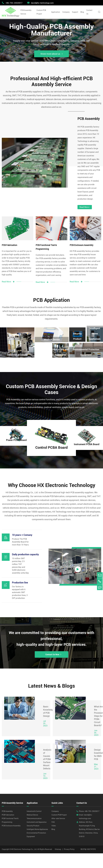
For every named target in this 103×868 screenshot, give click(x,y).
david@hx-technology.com (40, 3)
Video (54, 820)
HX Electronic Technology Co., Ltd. (24, 843)
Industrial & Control (34, 805)
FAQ (53, 816)
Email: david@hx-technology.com (86, 811)
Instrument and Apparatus (61, 342)
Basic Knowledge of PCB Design (48, 705)
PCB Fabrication (9, 235)
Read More (83, 197)
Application (56, 12)
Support (75, 12)
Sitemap (58, 843)
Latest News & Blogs (52, 680)
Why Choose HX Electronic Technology (52, 477)
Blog (82, 12)
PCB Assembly (87, 120)
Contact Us (89, 12)
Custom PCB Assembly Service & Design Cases (51, 380)
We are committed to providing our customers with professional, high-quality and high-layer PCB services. (52, 631)
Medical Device (52, 330)
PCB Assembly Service (26, 12)
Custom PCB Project (41, 12)
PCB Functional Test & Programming (46, 237)
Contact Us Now (52, 648)
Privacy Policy (69, 843)
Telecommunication (34, 812)
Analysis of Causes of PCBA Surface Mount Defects (47, 753)
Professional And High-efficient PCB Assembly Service (52, 82)
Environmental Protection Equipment (86, 342)
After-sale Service (58, 812)
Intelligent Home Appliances (95, 323)
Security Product (77, 326)
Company (66, 12)
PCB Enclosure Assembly (82, 235)
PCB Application (52, 290)
